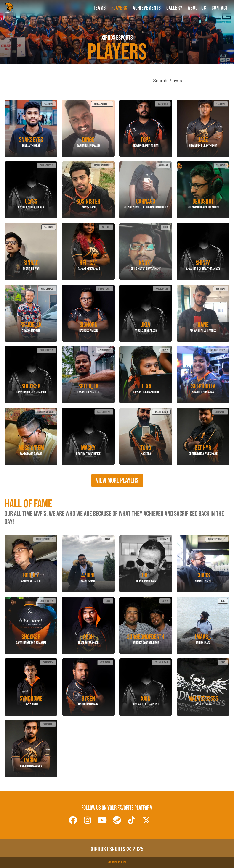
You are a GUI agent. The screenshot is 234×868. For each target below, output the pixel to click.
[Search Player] (190, 81)
